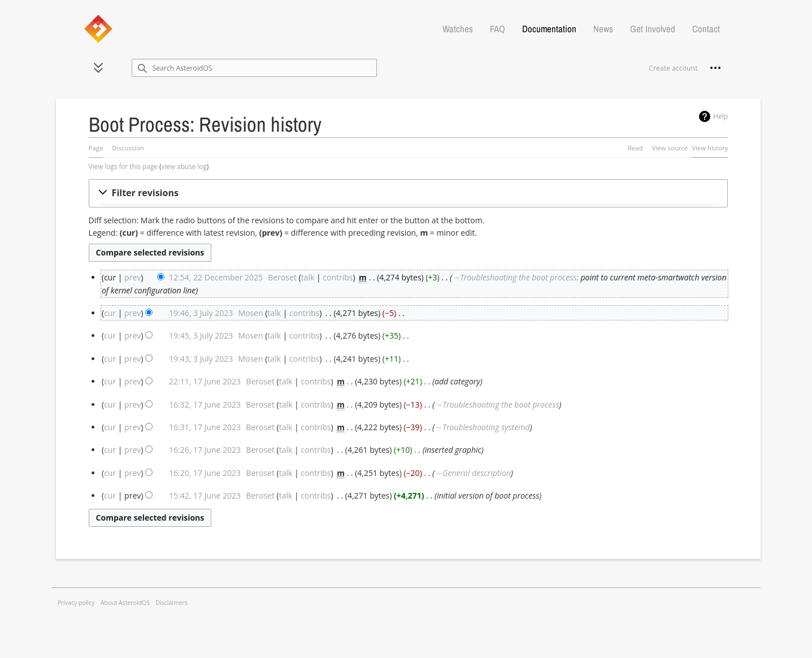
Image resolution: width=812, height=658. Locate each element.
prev (133, 277)
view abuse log (184, 166)
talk (308, 277)
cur (110, 313)
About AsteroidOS (125, 603)
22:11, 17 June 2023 (205, 381)
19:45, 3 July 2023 (201, 336)
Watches (458, 29)
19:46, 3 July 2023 (201, 313)
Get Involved (653, 29)
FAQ (498, 29)
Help (721, 116)
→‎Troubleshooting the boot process (514, 277)
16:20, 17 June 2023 (205, 473)
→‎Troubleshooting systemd (482, 427)
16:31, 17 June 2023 (205, 427)
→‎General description (473, 473)
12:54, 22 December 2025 (216, 277)
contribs (338, 277)
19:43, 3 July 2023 (201, 359)
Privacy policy (76, 603)
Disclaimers (172, 603)
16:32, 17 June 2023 (205, 404)
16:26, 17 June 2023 (205, 450)
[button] (98, 68)
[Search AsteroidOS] (255, 68)
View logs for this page (123, 166)
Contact (706, 29)
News (603, 29)
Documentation (549, 29)
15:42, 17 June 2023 (205, 495)
